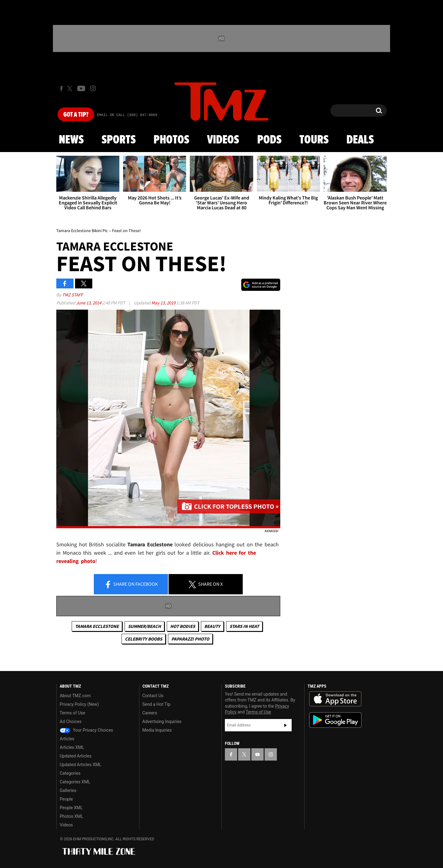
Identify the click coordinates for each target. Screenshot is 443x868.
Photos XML (71, 816)
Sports (119, 140)
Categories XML (75, 782)
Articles (67, 739)
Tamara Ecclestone (97, 626)
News (71, 140)
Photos (171, 140)
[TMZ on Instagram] (93, 88)
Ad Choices (71, 721)
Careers (150, 713)
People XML (71, 808)
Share (131, 585)
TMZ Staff (72, 295)
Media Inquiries (157, 730)
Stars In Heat (244, 626)
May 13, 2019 (164, 303)
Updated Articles (76, 756)
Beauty (212, 626)
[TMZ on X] (71, 88)
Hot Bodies (183, 626)
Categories (70, 773)
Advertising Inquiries (162, 721)
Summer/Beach (144, 626)
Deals (360, 140)
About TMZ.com (75, 696)
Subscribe (285, 725)
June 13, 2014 (89, 303)
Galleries (68, 790)
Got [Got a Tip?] (76, 115)
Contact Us (153, 696)
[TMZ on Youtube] (81, 88)
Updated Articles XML (80, 765)
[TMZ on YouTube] (257, 754)
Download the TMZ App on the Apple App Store (335, 699)
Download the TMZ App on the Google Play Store (335, 720)
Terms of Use (72, 713)
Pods (269, 140)
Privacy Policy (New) (79, 704)
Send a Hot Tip (156, 704)
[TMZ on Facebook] (61, 88)
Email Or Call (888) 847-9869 (127, 115)
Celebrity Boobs (144, 639)
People (66, 799)
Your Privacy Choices (86, 730)
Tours (314, 140)
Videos (223, 140)
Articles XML (72, 747)
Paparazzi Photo (190, 639)
